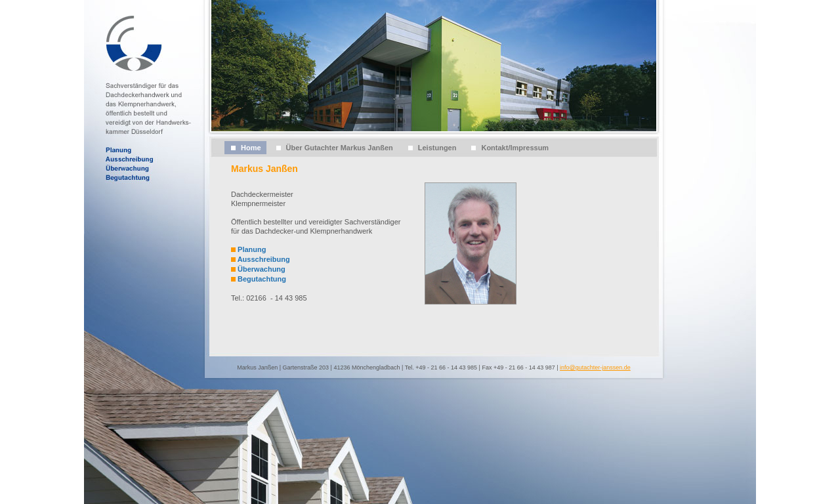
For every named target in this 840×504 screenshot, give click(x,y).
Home (251, 148)
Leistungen (437, 148)
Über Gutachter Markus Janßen (340, 148)
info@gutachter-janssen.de (595, 367)
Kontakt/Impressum (515, 148)
